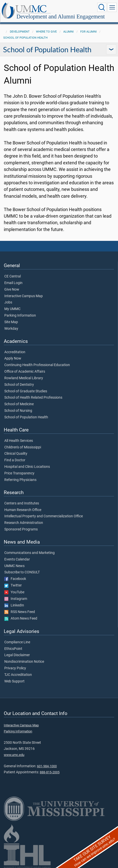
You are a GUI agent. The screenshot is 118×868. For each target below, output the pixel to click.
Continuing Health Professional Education (37, 365)
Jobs (8, 302)
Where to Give (46, 32)
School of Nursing (18, 411)
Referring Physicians (20, 480)
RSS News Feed (20, 612)
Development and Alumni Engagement (61, 17)
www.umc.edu (14, 755)
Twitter (13, 585)
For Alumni (88, 32)
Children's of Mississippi (23, 447)
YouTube (14, 592)
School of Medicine (19, 404)
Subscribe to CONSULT (22, 572)
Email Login (13, 283)
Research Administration (24, 523)
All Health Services (19, 441)
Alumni (68, 32)
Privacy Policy (15, 668)
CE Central (13, 276)
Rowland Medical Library (24, 378)
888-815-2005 (50, 772)
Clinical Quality (16, 454)
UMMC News (14, 566)
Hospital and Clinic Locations (27, 467)
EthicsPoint (13, 649)
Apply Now (13, 359)
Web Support (14, 681)
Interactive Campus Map (24, 296)
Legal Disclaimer (17, 655)
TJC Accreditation (18, 675)
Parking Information (20, 316)
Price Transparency (19, 473)
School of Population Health (25, 38)
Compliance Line (17, 642)
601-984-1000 (47, 766)
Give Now (12, 290)
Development (20, 32)
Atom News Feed (21, 619)
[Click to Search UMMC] (102, 7)
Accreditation (15, 352)
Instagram (16, 599)
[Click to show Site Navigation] (112, 7)
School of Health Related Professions (33, 398)
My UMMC (12, 309)
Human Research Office (23, 510)
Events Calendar (17, 559)
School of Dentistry (19, 385)
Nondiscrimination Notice (24, 662)
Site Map (11, 322)
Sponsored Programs (21, 529)
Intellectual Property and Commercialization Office (44, 516)
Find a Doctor (15, 460)
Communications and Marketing (29, 553)
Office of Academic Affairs (25, 372)
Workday (11, 329)
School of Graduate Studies (26, 391)
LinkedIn (14, 605)
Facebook (15, 579)
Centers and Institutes (22, 503)
